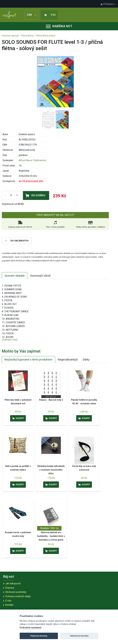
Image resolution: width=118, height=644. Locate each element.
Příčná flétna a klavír (46, 36)
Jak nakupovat (13, 583)
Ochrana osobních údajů (18, 596)
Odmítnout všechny (79, 636)
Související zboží (40, 276)
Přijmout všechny (39, 636)
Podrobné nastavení (30, 628)
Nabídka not (59, 26)
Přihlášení (108, 4)
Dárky (86, 360)
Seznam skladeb (15, 276)
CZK (32, 15)
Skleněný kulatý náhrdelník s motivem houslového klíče (51, 470)
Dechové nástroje (10, 36)
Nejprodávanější (68, 360)
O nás (8, 601)
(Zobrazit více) (10, 340)
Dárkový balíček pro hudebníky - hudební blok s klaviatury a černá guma (51, 536)
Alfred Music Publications (33, 160)
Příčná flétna (27, 36)
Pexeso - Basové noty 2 (51, 400)
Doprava (10, 588)
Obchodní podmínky (16, 592)
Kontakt (9, 605)
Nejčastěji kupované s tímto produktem (29, 360)
